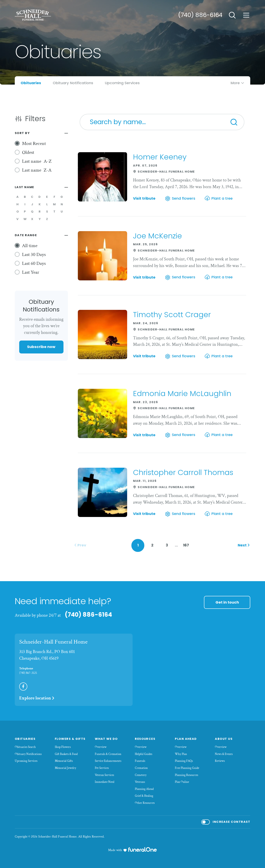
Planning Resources (186, 775)
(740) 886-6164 (200, 15)
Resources (145, 739)
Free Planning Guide (187, 768)
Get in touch (227, 602)
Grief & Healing (144, 796)
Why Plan (181, 754)
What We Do (106, 739)
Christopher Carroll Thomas (183, 472)
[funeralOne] (143, 849)
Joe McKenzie (157, 236)
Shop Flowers (63, 747)
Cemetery (141, 775)
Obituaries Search (25, 747)
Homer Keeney (160, 157)
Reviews (220, 761)
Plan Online (182, 782)
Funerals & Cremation (108, 754)
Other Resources (145, 803)
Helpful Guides (144, 754)
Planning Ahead (144, 789)
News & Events (224, 754)
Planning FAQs (184, 761)
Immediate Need (105, 782)
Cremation (141, 768)
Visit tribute (144, 199)
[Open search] (232, 15)
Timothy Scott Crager (172, 315)
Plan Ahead (186, 739)
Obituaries (25, 739)
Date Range (26, 235)
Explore (37, 698)
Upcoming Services (26, 761)
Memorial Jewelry (65, 768)
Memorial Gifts (64, 761)
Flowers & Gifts (70, 739)
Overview (101, 747)
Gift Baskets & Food (66, 754)
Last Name (24, 187)
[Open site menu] (246, 15)
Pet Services (102, 768)
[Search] (234, 122)
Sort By (22, 133)
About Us (224, 739)
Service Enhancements (108, 761)
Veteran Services (104, 775)
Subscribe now (41, 347)
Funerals (140, 761)
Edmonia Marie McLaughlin (182, 394)
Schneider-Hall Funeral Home (53, 642)
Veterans (140, 782)
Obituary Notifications (28, 754)
